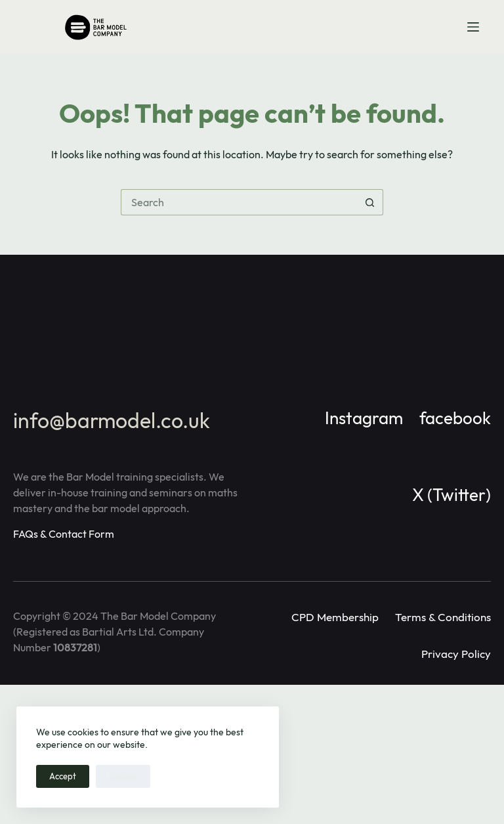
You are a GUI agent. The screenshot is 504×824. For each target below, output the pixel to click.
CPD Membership (335, 617)
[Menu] (473, 27)
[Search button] (370, 202)
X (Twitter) (451, 495)
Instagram (364, 418)
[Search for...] (239, 202)
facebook (455, 418)
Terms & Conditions (443, 617)
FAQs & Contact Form (64, 534)
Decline (123, 776)
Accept (63, 776)
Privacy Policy (456, 654)
